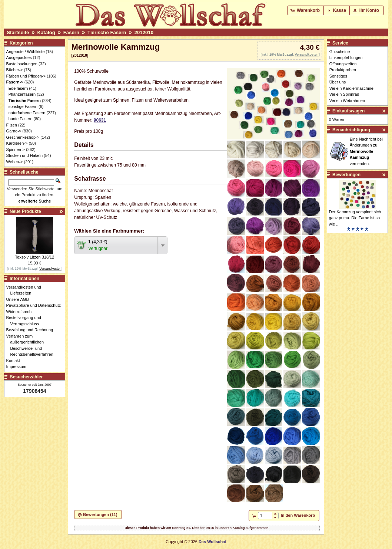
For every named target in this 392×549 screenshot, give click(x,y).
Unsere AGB (20, 299)
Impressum (18, 366)
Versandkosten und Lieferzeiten (26, 290)
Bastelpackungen (22, 64)
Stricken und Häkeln (24, 155)
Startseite (18, 32)
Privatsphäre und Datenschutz (36, 305)
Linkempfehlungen (346, 57)
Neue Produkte (25, 211)
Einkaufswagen (348, 111)
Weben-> (15, 162)
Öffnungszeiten (343, 64)
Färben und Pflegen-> (26, 76)
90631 (100, 120)
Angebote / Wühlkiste (26, 52)
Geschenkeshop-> (23, 137)
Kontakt (15, 361)
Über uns (338, 82)
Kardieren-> (17, 143)
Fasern (71, 32)
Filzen (12, 125)
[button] (306, 10)
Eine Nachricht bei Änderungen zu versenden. (366, 151)
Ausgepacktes (19, 57)
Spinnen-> (16, 149)
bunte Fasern (21, 119)
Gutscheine (340, 52)
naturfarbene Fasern (27, 113)
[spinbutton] (265, 516)
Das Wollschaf (212, 542)
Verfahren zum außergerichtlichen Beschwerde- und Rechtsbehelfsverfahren (32, 345)
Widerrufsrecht (22, 312)
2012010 (144, 32)
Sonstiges (338, 76)
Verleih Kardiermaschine (351, 88)
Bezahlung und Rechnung (32, 330)
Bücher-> (15, 70)
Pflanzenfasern (22, 94)
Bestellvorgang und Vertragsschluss (26, 321)
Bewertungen (346, 175)
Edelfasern (18, 88)
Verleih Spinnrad (344, 94)
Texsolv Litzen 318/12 (35, 257)
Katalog (46, 32)
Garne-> (14, 131)
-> (15, 82)
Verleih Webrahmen (347, 101)
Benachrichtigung (351, 130)
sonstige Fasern (23, 106)
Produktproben (343, 70)
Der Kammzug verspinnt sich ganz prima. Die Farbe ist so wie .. (355, 218)
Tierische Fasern (107, 32)
